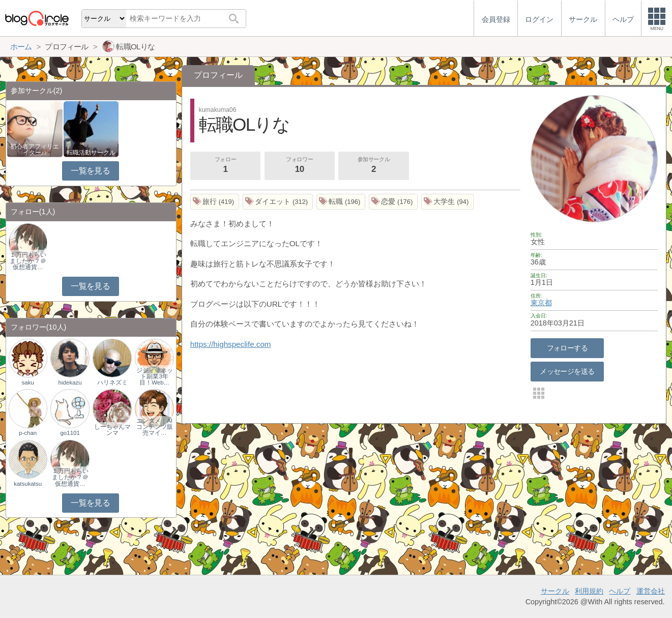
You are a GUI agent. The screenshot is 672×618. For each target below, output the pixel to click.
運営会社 (651, 591)
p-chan (28, 433)
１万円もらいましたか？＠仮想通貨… (28, 261)
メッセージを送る (567, 371)
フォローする (567, 348)
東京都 (541, 303)
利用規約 (589, 591)
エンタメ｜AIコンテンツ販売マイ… (155, 427)
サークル (555, 591)
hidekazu (70, 382)
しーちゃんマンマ (112, 430)
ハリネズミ (112, 382)
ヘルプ (620, 591)
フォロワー (300, 166)
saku (28, 382)
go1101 (70, 433)
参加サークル (374, 166)
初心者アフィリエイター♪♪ (35, 150)
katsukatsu (28, 484)
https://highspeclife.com (231, 344)
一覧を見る (90, 171)
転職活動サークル (91, 153)
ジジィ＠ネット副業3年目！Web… (155, 376)
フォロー (225, 166)
